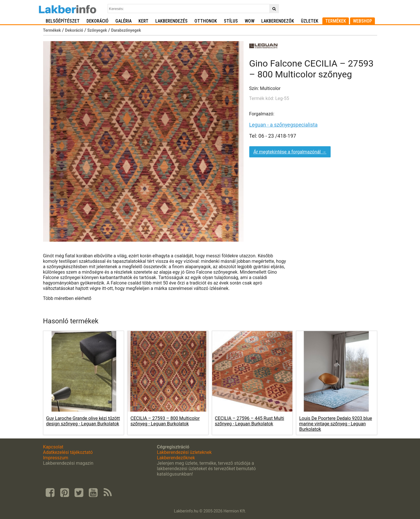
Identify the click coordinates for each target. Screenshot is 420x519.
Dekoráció (98, 21)
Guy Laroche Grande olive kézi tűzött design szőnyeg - (83, 421)
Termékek (336, 21)
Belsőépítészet (63, 21)
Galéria (123, 21)
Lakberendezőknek (176, 458)
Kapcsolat (53, 447)
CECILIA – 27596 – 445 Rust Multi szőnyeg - (250, 421)
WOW (250, 21)
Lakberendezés (171, 21)
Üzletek (310, 21)
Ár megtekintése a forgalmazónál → (290, 152)
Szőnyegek (97, 30)
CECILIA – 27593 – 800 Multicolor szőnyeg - (165, 421)
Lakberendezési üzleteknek (184, 452)
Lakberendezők (278, 21)
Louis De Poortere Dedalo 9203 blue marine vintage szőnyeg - (336, 424)
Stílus (231, 21)
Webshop (362, 21)
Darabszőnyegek (126, 30)
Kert (143, 21)
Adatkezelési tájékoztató (68, 452)
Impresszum (56, 458)
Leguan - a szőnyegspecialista (284, 125)
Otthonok (206, 21)
